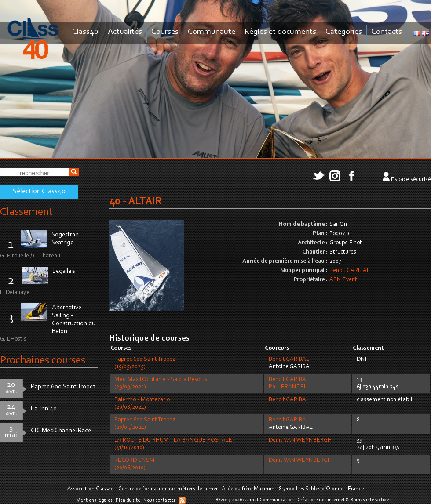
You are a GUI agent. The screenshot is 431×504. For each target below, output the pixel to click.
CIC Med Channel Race (61, 431)
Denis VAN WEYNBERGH (300, 440)
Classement (26, 212)
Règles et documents (280, 32)
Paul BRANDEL (288, 387)
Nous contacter (159, 500)
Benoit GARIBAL (350, 271)
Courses (165, 32)
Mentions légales (94, 500)
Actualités (125, 32)
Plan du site (128, 500)
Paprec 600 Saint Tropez (63, 387)
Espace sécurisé (411, 180)
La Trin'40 (44, 409)
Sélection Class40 (39, 192)
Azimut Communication (268, 500)
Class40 (85, 32)
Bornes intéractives (371, 500)
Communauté (212, 32)
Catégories (344, 32)
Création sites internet (321, 500)
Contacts (387, 32)
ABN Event (343, 280)
